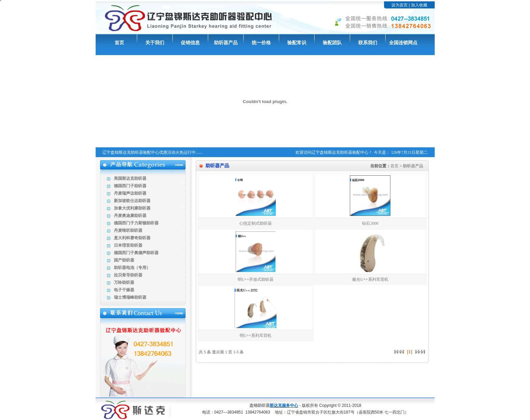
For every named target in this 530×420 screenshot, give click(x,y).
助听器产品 (226, 43)
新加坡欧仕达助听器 (132, 201)
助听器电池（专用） (132, 268)
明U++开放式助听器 (256, 279)
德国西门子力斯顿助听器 (136, 223)
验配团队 (332, 43)
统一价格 (261, 43)
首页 (119, 43)
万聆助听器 (124, 282)
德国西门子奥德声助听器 (136, 253)
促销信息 (190, 43)
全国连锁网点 (403, 43)
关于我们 (155, 43)
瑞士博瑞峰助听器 (130, 297)
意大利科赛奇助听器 (132, 238)
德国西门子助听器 (130, 186)
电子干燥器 (124, 290)
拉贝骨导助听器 (128, 275)
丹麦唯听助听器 (128, 230)
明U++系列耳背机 (256, 336)
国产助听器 (124, 260)
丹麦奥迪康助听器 (130, 216)
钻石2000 (370, 223)
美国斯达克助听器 (130, 178)
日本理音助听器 (128, 245)
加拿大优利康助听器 (132, 208)
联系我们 (368, 43)
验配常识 (297, 43)
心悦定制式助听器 (256, 223)
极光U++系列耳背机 (370, 279)
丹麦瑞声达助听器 (130, 193)
